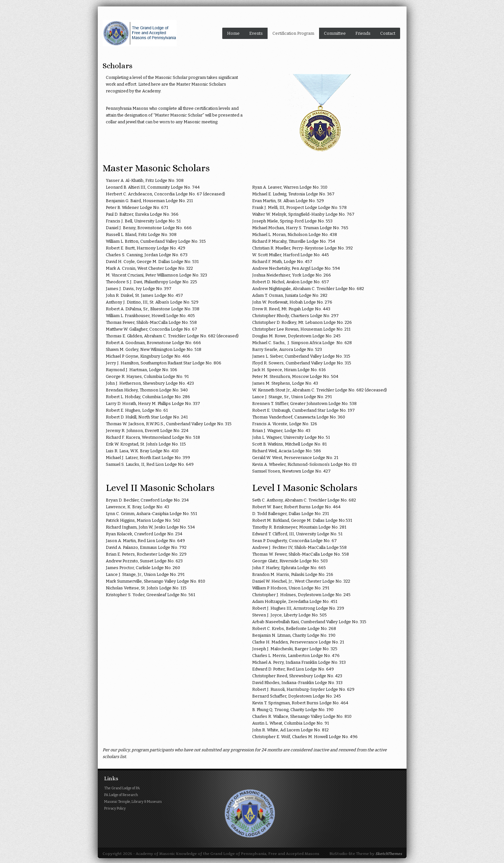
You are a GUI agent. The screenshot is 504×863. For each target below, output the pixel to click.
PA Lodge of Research (121, 795)
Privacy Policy (115, 808)
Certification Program (293, 33)
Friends (363, 33)
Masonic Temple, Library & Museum (133, 802)
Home (233, 33)
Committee (335, 33)
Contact (388, 33)
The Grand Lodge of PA (122, 788)
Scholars (118, 66)
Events (256, 33)
